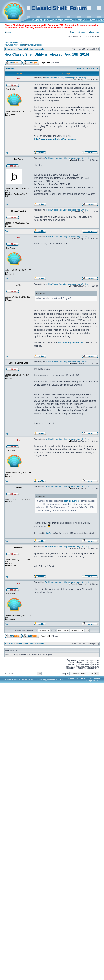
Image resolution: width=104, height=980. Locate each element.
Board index (10, 49)
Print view (10, 69)
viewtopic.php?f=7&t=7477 (71, 343)
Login (8, 32)
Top (7, 153)
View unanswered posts (15, 45)
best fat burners (72, 501)
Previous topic (83, 69)
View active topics (34, 45)
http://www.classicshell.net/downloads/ (55, 139)
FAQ (73, 32)
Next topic (94, 69)
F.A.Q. (49, 20)
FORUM (42, 20)
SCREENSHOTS (61, 20)
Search (83, 32)
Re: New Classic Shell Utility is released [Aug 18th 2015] (67, 158)
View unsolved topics (13, 42)
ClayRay (49, 533)
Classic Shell (23, 49)
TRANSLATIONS (77, 20)
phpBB (16, 680)
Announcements (37, 49)
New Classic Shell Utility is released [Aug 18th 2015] (47, 54)
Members (94, 32)
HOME (35, 20)
